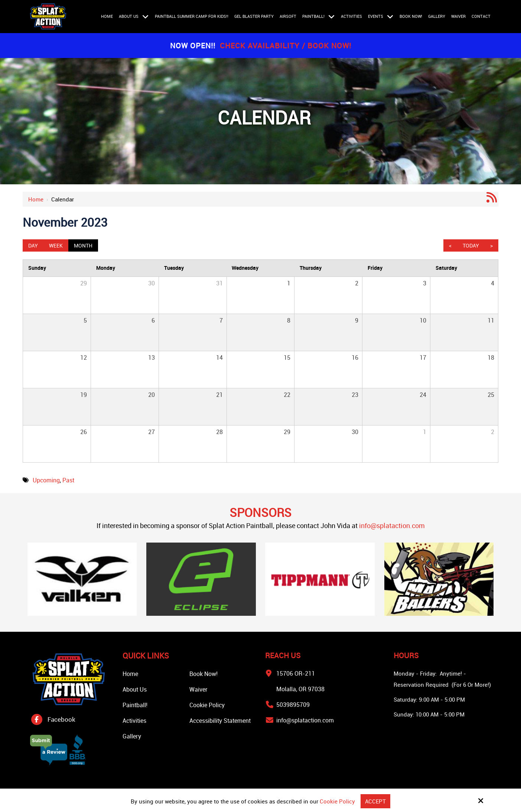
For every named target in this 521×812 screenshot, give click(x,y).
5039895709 (293, 705)
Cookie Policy (337, 801)
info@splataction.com (392, 525)
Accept (375, 801)
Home (36, 199)
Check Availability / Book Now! (286, 46)
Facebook (61, 719)
